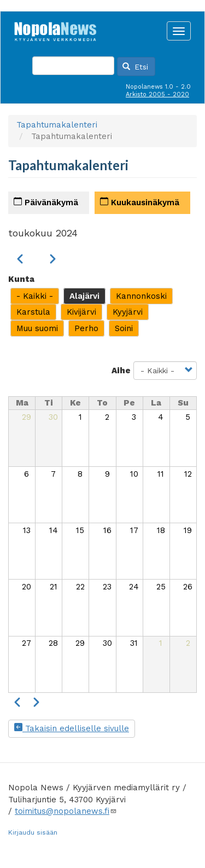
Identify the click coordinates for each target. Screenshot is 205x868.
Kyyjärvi (128, 312)
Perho (86, 328)
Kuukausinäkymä (140, 202)
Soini (124, 328)
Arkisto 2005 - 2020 (157, 94)
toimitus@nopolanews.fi (66, 811)
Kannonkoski (141, 296)
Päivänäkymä (46, 202)
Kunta (21, 279)
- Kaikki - (35, 296)
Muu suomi (37, 328)
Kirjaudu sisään (33, 832)
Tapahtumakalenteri (57, 125)
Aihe (121, 371)
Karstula (33, 312)
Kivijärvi (81, 312)
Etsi (136, 67)
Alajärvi (84, 296)
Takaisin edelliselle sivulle (72, 728)
